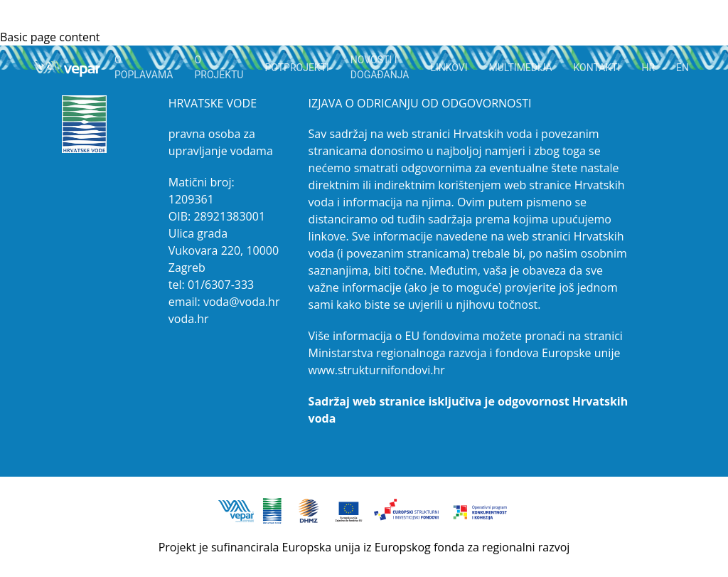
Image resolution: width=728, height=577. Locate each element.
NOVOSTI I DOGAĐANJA (380, 67)
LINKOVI (449, 68)
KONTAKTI (597, 68)
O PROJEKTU (219, 67)
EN (682, 68)
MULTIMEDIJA (521, 68)
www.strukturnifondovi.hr (377, 370)
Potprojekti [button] (296, 68)
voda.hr (189, 319)
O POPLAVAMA (144, 67)
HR (648, 68)
